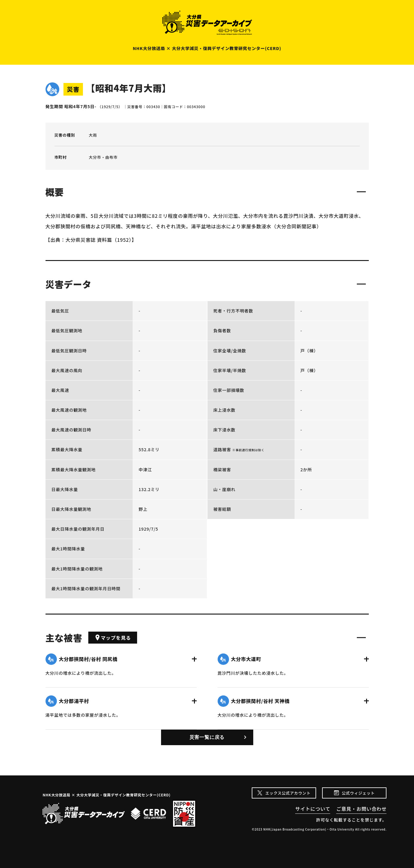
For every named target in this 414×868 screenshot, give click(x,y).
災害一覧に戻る (207, 737)
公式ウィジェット (358, 793)
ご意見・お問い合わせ (361, 809)
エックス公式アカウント (288, 793)
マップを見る (113, 638)
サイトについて (313, 809)
